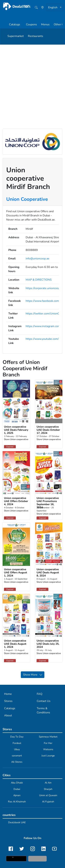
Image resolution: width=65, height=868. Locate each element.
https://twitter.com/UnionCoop (45, 314)
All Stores (17, 762)
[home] (31, 7)
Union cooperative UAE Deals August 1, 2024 (15, 644)
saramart (17, 756)
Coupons (31, 24)
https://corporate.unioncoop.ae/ (45, 288)
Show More (33, 675)
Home (8, 694)
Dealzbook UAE (17, 822)
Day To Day (17, 737)
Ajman (17, 795)
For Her (48, 743)
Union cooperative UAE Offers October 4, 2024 (16, 501)
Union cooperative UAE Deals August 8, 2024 (48, 572)
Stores (8, 701)
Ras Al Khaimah (17, 802)
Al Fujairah (48, 802)
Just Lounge (48, 756)
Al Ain (48, 783)
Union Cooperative (27, 199)
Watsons (48, 749)
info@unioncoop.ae (38, 259)
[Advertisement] (32, 79)
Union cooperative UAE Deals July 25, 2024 (48, 644)
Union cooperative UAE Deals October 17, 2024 (48, 430)
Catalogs (15, 24)
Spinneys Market (48, 737)
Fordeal (17, 743)
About (8, 715)
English (53, 7)
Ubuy (17, 749)
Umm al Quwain (48, 795)
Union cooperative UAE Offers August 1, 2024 (16, 572)
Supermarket (16, 36)
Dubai (17, 789)
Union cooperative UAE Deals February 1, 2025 (16, 430)
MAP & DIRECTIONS (39, 280)
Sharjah (48, 789)
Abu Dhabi (17, 783)
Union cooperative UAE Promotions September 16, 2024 (48, 503)
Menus (45, 24)
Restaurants (36, 36)
